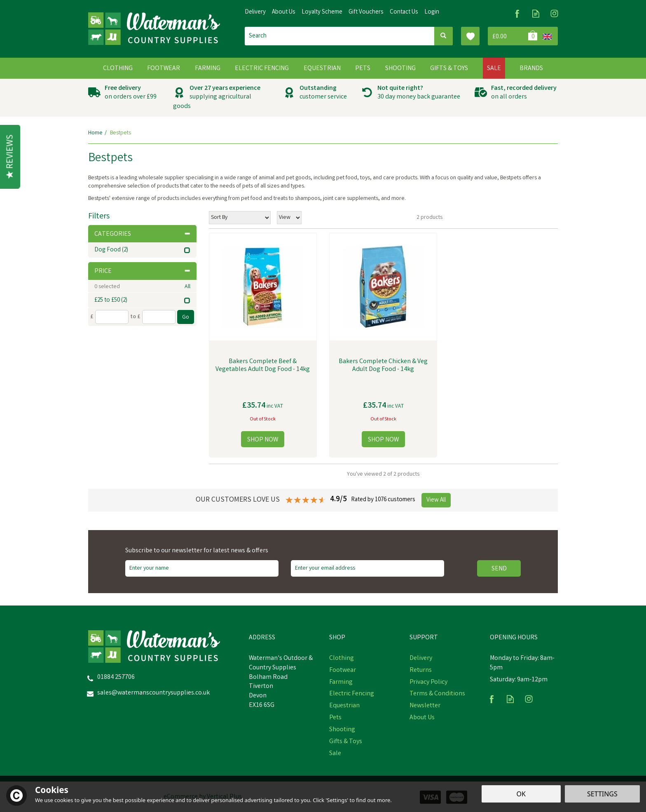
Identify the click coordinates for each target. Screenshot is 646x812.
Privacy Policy (428, 683)
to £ (135, 317)
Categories (142, 234)
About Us (422, 718)
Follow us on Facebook (517, 13)
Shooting (342, 730)
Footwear (343, 671)
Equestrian (344, 706)
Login (432, 12)
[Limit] (289, 218)
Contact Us (404, 12)
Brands (531, 69)
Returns (421, 671)
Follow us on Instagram (554, 13)
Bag (514, 36)
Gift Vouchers (366, 12)
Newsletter (425, 706)
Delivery (421, 659)
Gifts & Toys (346, 742)
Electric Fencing (352, 694)
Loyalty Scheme (322, 12)
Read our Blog (536, 13)
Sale (335, 754)
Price (142, 271)
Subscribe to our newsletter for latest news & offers (197, 551)
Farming (341, 683)
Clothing (342, 659)
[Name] (202, 568)
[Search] (339, 36)
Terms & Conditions (437, 694)
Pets (335, 718)
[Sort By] (240, 218)
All (187, 287)
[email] (367, 568)
